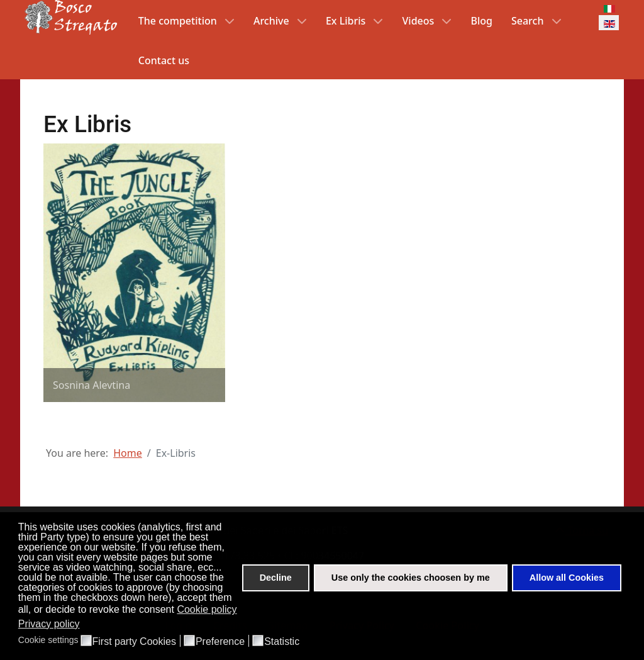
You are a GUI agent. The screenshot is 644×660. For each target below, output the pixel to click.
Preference (220, 642)
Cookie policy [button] (207, 609)
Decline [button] (276, 578)
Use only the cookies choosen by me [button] (411, 578)
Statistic (282, 642)
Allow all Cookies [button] (567, 578)
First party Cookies (134, 642)
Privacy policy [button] (49, 624)
